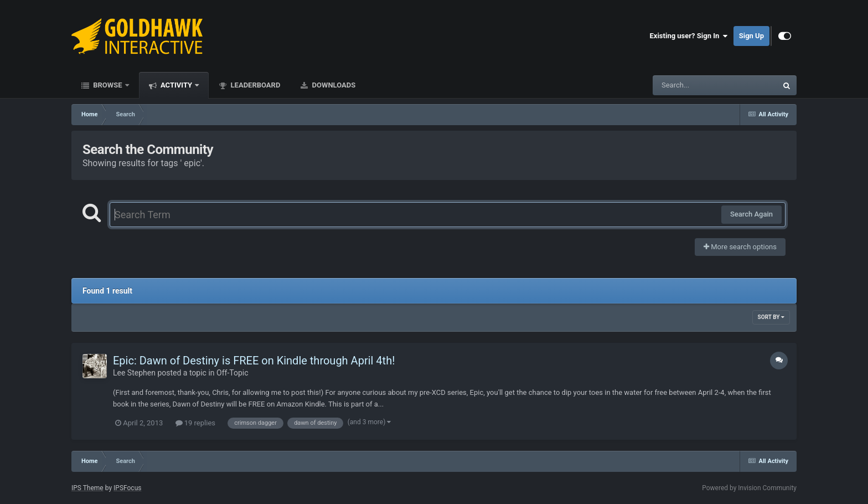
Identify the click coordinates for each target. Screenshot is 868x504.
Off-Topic (232, 373)
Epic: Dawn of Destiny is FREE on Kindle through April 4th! (254, 361)
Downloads (333, 85)
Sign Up (751, 36)
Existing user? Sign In (689, 36)
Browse (108, 85)
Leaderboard (254, 85)
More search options (740, 247)
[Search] (687, 85)
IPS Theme (87, 488)
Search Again (751, 214)
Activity (177, 85)
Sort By (771, 317)
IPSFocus (127, 488)
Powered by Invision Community (749, 488)
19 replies (195, 423)
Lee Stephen (134, 373)
